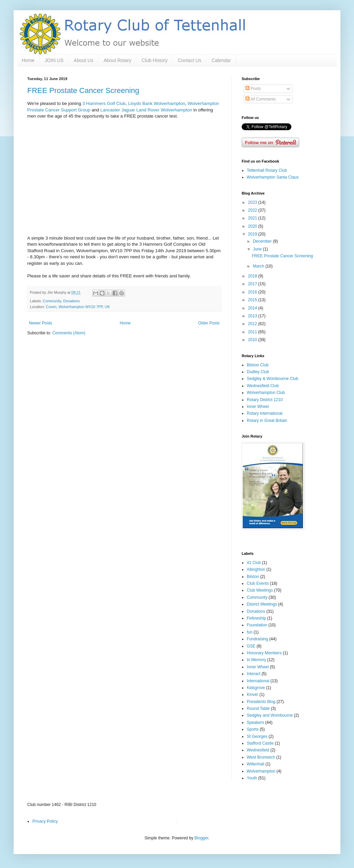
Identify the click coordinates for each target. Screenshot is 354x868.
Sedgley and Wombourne (270, 715)
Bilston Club (258, 365)
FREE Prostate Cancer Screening (83, 90)
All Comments (261, 99)
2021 (253, 218)
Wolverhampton (261, 771)
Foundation (257, 625)
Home (28, 60)
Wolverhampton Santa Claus (273, 177)
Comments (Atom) (69, 333)
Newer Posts (41, 323)
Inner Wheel (258, 407)
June (258, 249)
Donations (72, 301)
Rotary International (265, 413)
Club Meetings (260, 590)
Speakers (255, 722)
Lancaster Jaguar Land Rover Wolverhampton (146, 110)
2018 (253, 276)
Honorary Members (264, 653)
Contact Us (189, 60)
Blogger (201, 838)
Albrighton (256, 569)
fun (250, 632)
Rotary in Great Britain (267, 421)
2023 (253, 202)
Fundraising (258, 639)
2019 (253, 234)
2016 (253, 292)
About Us (84, 60)
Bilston (253, 577)
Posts (253, 89)
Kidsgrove (256, 688)
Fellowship (256, 618)
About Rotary (117, 60)
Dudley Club (258, 372)
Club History (155, 60)
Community (52, 301)
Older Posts (209, 323)
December (263, 241)
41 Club (254, 563)
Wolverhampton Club (266, 393)
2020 (253, 226)
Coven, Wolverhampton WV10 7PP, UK (78, 307)
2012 (253, 324)
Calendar (221, 60)
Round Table (258, 709)
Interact (254, 674)
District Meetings (262, 604)
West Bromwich (261, 757)
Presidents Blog (261, 702)
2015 (253, 300)
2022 (253, 210)
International (258, 681)
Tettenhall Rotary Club (267, 170)
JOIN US (54, 60)
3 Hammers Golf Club (104, 103)
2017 (253, 284)
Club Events (258, 583)
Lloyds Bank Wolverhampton (157, 103)
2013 (253, 316)
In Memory (256, 660)
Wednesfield (258, 750)
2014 (253, 308)
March (259, 266)
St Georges (257, 736)
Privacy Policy (45, 821)
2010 (253, 340)
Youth (252, 778)
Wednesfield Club (263, 386)
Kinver (253, 695)
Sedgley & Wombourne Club (272, 379)
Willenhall (255, 764)
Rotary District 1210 (265, 400)
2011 (253, 332)
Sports (253, 729)
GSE (251, 646)
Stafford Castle (260, 743)
